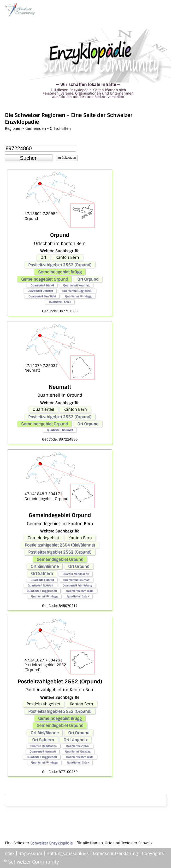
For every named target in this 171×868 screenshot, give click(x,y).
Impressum (30, 854)
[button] (29, 158)
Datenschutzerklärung (115, 854)
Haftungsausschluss (68, 854)
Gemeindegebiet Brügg (60, 272)
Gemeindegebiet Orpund (45, 279)
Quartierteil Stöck (60, 302)
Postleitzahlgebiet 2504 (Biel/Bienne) (60, 545)
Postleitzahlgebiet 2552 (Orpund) (60, 265)
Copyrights (153, 854)
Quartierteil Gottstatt (40, 291)
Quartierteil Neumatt (76, 285)
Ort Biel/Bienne (45, 566)
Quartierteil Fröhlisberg (77, 585)
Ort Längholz (75, 740)
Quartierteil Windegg (78, 296)
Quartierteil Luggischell (77, 291)
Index (9, 854)
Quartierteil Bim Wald (42, 296)
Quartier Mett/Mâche (76, 574)
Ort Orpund (88, 279)
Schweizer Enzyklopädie (51, 843)
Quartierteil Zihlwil (42, 285)
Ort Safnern (42, 573)
